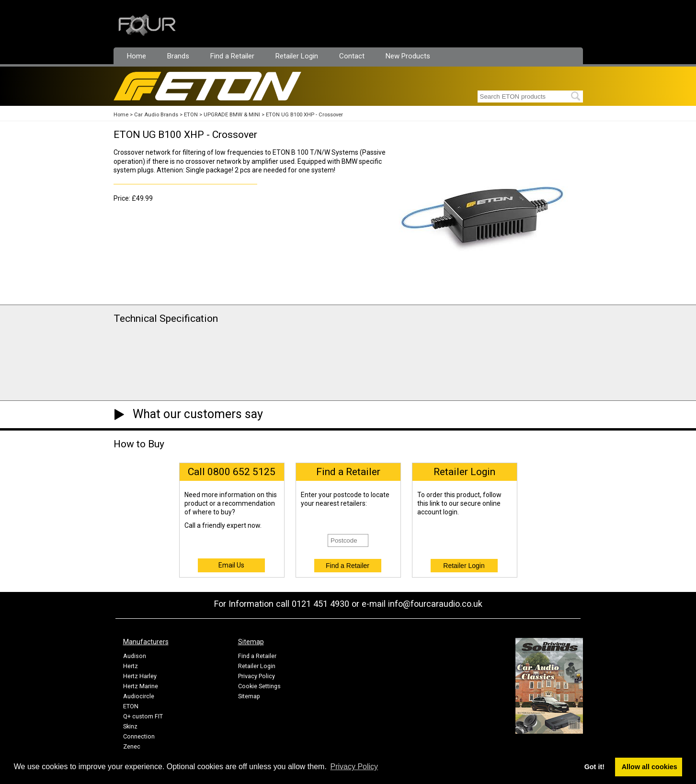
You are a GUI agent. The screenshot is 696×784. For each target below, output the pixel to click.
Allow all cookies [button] (650, 767)
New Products (408, 56)
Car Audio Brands (156, 115)
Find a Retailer (232, 56)
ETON (191, 115)
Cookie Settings (259, 686)
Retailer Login (297, 56)
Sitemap (249, 696)
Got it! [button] (594, 767)
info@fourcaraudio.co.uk (435, 604)
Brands (178, 56)
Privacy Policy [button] (354, 767)
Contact (352, 56)
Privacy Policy (257, 676)
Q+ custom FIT (143, 716)
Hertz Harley (140, 676)
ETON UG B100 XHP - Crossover (304, 115)
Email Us (231, 565)
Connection (139, 736)
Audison (135, 656)
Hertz (131, 666)
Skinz (130, 726)
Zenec (132, 746)
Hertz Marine (141, 686)
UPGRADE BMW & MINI (232, 115)
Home (137, 56)
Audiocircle (139, 696)
